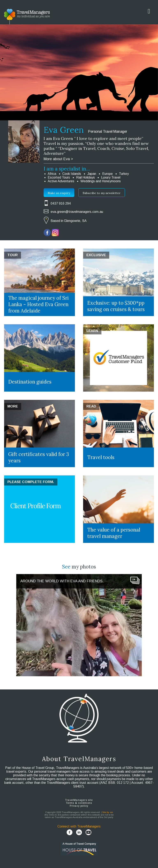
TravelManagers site (79, 800)
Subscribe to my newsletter (102, 193)
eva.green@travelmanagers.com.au (77, 212)
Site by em (108, 812)
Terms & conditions (79, 803)
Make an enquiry (59, 193)
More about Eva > (58, 159)
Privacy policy (79, 806)
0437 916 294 (61, 203)
